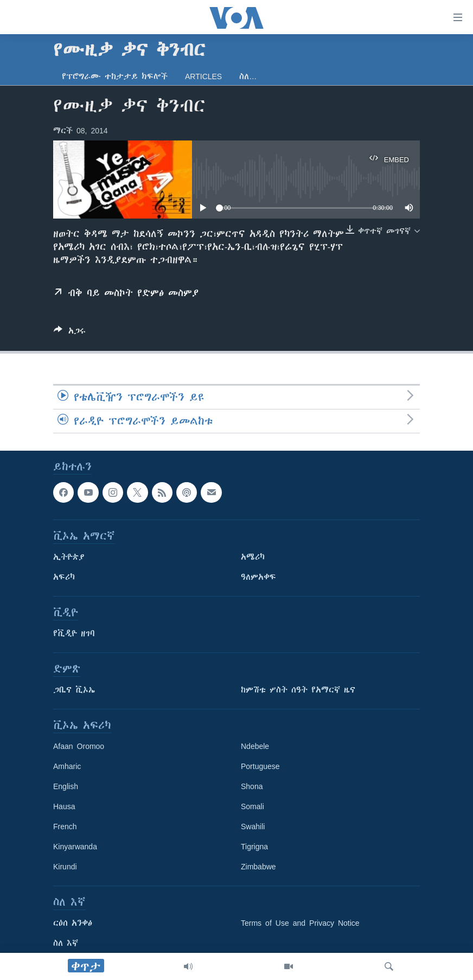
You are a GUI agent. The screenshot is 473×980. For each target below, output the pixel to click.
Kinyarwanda (75, 847)
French (65, 827)
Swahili (253, 827)
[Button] (70, 333)
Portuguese (260, 767)
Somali (253, 807)
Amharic (67, 767)
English (66, 787)
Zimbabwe (258, 867)
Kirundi (65, 867)
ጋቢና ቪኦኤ (74, 690)
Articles (203, 76)
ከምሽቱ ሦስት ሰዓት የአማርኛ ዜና (298, 690)
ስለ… (248, 76)
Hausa (64, 807)
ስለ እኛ (66, 944)
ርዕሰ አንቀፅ (73, 924)
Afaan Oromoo (79, 747)
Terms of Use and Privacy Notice (300, 924)
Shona (252, 787)
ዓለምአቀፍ (258, 578)
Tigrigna (254, 847)
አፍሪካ (64, 578)
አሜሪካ (253, 558)
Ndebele (255, 747)
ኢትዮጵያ (69, 558)
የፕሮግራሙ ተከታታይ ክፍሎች (115, 76)
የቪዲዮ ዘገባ (74, 634)
